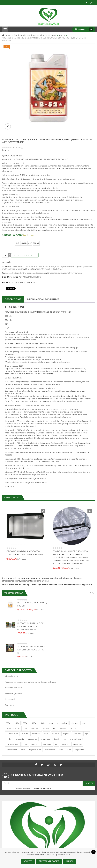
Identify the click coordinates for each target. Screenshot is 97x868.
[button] (90, 544)
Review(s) (18, 98)
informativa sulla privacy (41, 739)
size (4, 192)
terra (60, 224)
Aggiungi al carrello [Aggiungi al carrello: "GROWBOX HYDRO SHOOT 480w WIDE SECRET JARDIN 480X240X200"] (43, 462)
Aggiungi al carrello (25, 206)
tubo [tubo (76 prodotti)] (69, 700)
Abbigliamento (12, 627)
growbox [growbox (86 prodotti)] (77, 685)
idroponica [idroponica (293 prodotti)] (32, 690)
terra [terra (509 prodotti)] (61, 700)
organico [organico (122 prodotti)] (35, 695)
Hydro (64, 217)
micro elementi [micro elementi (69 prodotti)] (76, 690)
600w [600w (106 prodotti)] (43, 674)
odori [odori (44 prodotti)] (25, 695)
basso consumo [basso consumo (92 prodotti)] (13, 679)
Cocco (62, 35)
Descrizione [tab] (13, 250)
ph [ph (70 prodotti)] (56, 695)
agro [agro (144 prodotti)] (51, 674)
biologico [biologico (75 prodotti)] (35, 679)
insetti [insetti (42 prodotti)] (57, 690)
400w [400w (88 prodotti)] (34, 674)
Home (8, 35)
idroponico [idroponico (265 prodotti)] (46, 690)
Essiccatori (10, 650)
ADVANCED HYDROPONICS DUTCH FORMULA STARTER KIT (31, 601)
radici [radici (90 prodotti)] (23, 700)
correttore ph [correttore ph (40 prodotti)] (12, 685)
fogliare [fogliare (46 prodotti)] (66, 685)
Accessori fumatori (13, 639)
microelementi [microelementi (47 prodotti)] (13, 695)
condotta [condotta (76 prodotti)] (74, 679)
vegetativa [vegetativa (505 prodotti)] (79, 700)
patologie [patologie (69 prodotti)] (47, 695)
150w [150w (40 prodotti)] (9, 674)
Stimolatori (30, 220)
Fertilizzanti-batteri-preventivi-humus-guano (35, 35)
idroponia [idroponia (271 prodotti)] (20, 690)
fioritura (16, 224)
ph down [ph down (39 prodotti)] (65, 695)
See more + (10, 656)
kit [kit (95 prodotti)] (65, 690)
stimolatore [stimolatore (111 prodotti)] (50, 700)
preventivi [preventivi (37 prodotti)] (77, 695)
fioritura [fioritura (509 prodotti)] (56, 685)
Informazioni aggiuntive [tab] (43, 250)
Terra (38, 220)
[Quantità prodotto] (5, 206)
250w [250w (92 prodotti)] (25, 674)
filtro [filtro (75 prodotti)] (46, 685)
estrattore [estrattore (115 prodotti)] (36, 685)
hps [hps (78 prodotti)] (87, 685)
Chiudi (69, 861)
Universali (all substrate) (52, 220)
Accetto (28, 861)
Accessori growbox (13, 644)
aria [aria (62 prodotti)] (84, 674)
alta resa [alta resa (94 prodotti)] (75, 674)
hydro (23, 224)
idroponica (41, 224)
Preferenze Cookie (49, 861)
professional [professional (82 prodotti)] (12, 700)
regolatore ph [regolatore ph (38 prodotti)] (35, 700)
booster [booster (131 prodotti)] (46, 679)
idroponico (52, 224)
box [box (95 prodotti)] (55, 679)
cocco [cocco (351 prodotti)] (63, 679)
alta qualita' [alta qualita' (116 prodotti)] (62, 674)
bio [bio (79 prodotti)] (25, 679)
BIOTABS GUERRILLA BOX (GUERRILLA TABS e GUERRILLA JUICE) (30, 577)
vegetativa (68, 224)
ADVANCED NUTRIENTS (30, 228)
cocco (9, 224)
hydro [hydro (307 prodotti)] (9, 690)
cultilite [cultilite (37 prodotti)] (25, 685)
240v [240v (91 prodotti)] (17, 674)
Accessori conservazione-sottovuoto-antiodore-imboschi (31, 633)
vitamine (78, 224)
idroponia (31, 224)
